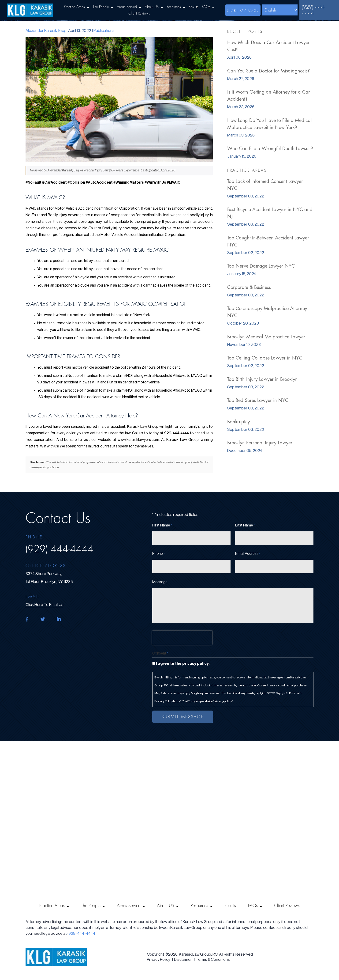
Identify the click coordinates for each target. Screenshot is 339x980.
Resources (174, 7)
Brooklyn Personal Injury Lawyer (260, 443)
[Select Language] (280, 10)
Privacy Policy (158, 959)
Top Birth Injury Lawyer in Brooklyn (263, 379)
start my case (243, 11)
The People (101, 7)
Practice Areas (74, 7)
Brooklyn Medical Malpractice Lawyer (266, 337)
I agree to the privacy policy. (183, 664)
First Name (162, 526)
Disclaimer (183, 959)
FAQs (206, 7)
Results (194, 7)
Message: (160, 582)
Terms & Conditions (213, 959)
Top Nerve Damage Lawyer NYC (261, 266)
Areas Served (127, 7)
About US (152, 7)
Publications (104, 31)
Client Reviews (139, 13)
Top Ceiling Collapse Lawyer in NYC (265, 358)
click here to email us (45, 605)
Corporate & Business (249, 287)
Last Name (245, 526)
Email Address (248, 554)
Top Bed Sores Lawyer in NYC (258, 400)
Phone (158, 554)
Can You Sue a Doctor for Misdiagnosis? (269, 71)
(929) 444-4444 (313, 10)
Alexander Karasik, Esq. (46, 31)
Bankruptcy (239, 422)
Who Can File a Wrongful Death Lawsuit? (270, 149)
